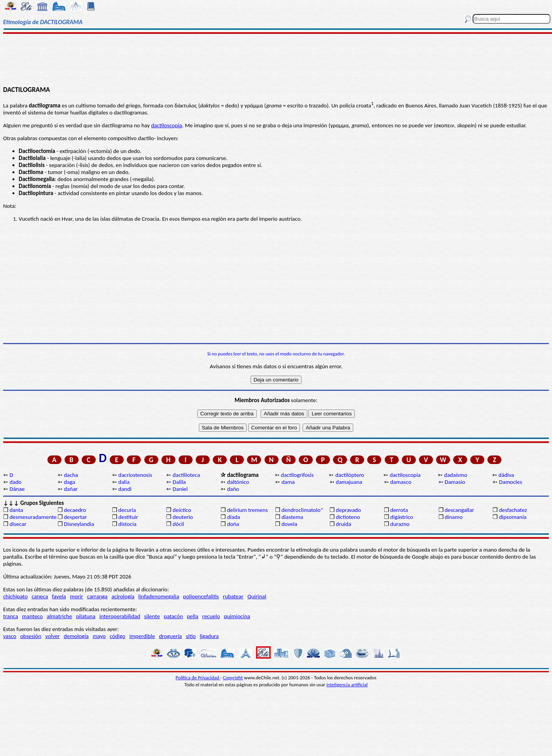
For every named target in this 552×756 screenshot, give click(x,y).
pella (192, 616)
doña (233, 524)
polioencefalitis (201, 596)
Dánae (17, 489)
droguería (170, 636)
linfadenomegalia (159, 596)
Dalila (179, 482)
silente (152, 616)
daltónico (238, 482)
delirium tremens (248, 510)
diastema (292, 517)
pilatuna (86, 616)
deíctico (182, 510)
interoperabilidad (120, 616)
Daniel (180, 489)
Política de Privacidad (198, 678)
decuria (127, 510)
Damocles (511, 482)
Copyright (233, 678)
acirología (123, 596)
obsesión (31, 636)
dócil (178, 524)
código (117, 636)
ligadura (209, 636)
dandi (125, 489)
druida (343, 524)
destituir (128, 517)
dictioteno (348, 517)
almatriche (59, 616)
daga (69, 482)
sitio (191, 636)
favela (59, 596)
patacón (173, 616)
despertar (75, 517)
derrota (399, 510)
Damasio (455, 482)
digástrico (402, 517)
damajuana (349, 482)
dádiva (506, 475)
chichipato (15, 596)
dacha (71, 475)
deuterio (183, 517)
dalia (124, 482)
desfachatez (513, 510)
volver (52, 636)
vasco (10, 636)
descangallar (459, 510)
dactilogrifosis (297, 475)
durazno (400, 524)
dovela (289, 524)
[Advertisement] (276, 59)
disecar (18, 524)
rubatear (233, 596)
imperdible (142, 636)
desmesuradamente (33, 517)
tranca (11, 616)
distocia (127, 524)
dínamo (454, 517)
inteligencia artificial (347, 685)
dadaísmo (456, 475)
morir (77, 596)
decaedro (75, 510)
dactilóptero (350, 475)
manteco (32, 616)
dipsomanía (513, 517)
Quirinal (257, 596)
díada (234, 517)
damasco (401, 482)
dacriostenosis (135, 475)
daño (233, 489)
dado (15, 482)
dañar (71, 489)
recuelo (211, 616)
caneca (40, 596)
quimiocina (237, 616)
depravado (348, 510)
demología (76, 636)
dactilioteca (186, 475)
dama (288, 482)
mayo (99, 636)
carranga (97, 596)
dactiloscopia (166, 125)
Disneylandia (79, 524)
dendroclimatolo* (302, 510)
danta (16, 510)
